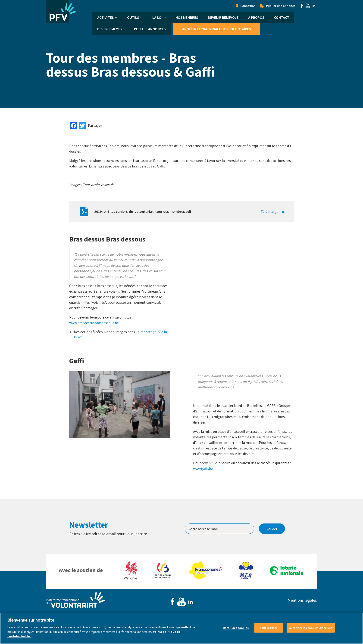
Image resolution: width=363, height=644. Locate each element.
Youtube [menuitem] (308, 6)
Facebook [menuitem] (302, 6)
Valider (272, 529)
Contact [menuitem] (282, 17)
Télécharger (270, 211)
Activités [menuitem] (106, 17)
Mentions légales (302, 600)
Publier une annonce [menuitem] (281, 6)
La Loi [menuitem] (157, 17)
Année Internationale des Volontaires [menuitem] (217, 29)
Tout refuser (269, 628)
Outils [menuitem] (133, 17)
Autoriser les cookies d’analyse (311, 628)
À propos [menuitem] (256, 17)
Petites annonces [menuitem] (150, 29)
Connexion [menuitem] (248, 6)
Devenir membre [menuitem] (111, 29)
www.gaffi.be (203, 468)
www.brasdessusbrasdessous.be (94, 323)
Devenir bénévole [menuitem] (223, 17)
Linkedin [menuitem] (314, 6)
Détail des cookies (236, 628)
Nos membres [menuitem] (187, 17)
